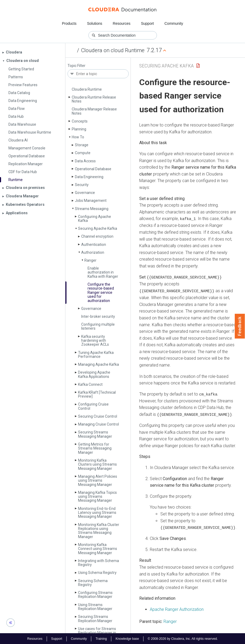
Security (82, 185)
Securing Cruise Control (98, 416)
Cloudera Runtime (87, 89)
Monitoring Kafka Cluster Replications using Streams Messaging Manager (99, 531)
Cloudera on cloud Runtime (113, 50)
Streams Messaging (92, 209)
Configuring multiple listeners (98, 326)
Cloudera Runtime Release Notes (94, 99)
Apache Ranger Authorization (177, 609)
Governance (85, 193)
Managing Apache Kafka (99, 364)
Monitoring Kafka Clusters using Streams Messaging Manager (97, 464)
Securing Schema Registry (93, 583)
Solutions (95, 23)
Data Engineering (89, 177)
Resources (122, 23)
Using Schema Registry (97, 573)
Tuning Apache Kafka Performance (96, 355)
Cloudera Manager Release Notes (94, 111)
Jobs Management (91, 201)
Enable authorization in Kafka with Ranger (103, 272)
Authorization (93, 252)
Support (147, 23)
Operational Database (93, 169)
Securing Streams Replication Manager (95, 619)
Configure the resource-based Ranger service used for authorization (101, 292)
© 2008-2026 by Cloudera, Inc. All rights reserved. (183, 638)
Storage (82, 145)
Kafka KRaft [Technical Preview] (97, 394)
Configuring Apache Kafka (95, 219)
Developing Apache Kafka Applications (94, 374)
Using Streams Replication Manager (95, 607)
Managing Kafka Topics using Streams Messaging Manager (97, 497)
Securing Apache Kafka (98, 228)
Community (174, 23)
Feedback (240, 326)
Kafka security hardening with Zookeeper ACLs (95, 341)
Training (101, 638)
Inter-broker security (98, 316)
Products (69, 23)
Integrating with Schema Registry (99, 563)
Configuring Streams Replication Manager (95, 595)
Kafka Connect (90, 384)
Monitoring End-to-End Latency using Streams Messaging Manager (97, 513)
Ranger (90, 260)
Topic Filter (76, 66)
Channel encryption (97, 236)
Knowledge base (127, 638)
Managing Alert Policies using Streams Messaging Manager (98, 480)
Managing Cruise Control (99, 424)
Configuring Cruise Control (93, 406)
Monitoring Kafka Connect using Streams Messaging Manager (98, 549)
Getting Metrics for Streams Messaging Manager (95, 448)
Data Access (85, 161)
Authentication (94, 245)
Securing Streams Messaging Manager (95, 434)
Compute (83, 153)
